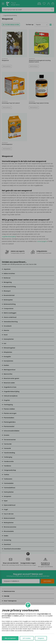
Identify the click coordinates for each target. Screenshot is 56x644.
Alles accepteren (10, 638)
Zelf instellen (27, 638)
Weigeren (41, 638)
